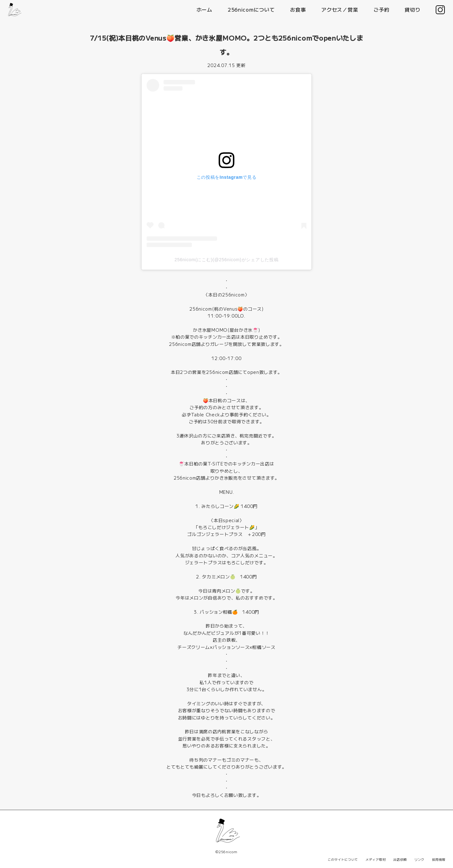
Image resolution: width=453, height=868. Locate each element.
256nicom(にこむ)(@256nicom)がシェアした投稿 (227, 260)
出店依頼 (400, 859)
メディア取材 (376, 859)
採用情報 (439, 859)
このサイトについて (343, 859)
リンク (419, 859)
